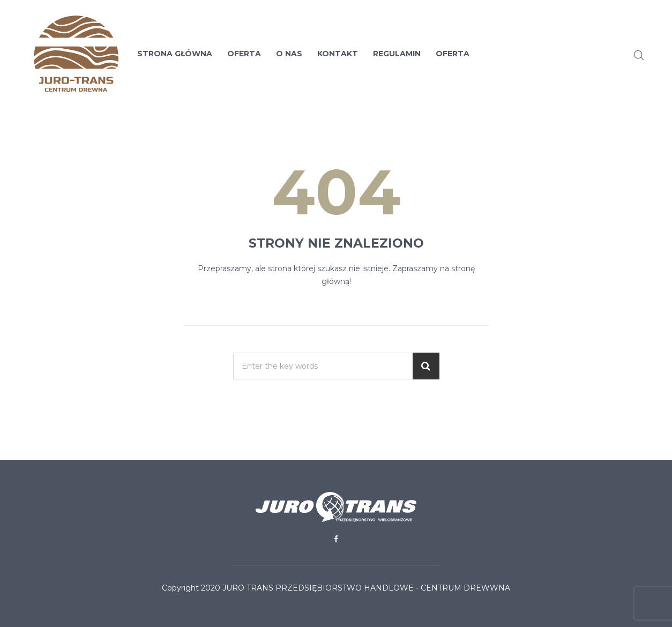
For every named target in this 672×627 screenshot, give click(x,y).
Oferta (244, 54)
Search (639, 55)
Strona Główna (175, 54)
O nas (289, 54)
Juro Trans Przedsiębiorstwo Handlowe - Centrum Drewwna (366, 588)
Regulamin (397, 54)
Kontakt (338, 54)
